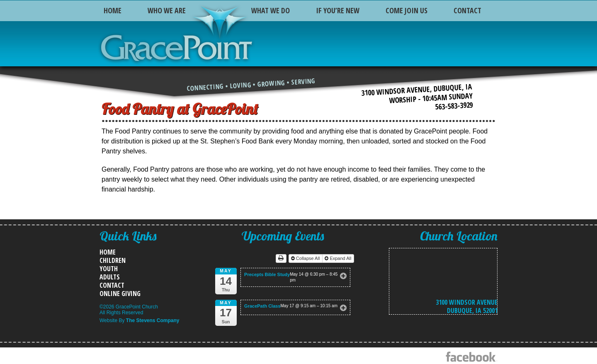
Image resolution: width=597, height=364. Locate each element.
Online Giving (120, 294)
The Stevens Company (153, 320)
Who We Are (167, 10)
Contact (467, 10)
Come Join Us (406, 10)
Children (113, 260)
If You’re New (338, 10)
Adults (110, 277)
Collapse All (306, 258)
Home (113, 10)
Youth (109, 269)
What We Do (271, 10)
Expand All (339, 258)
